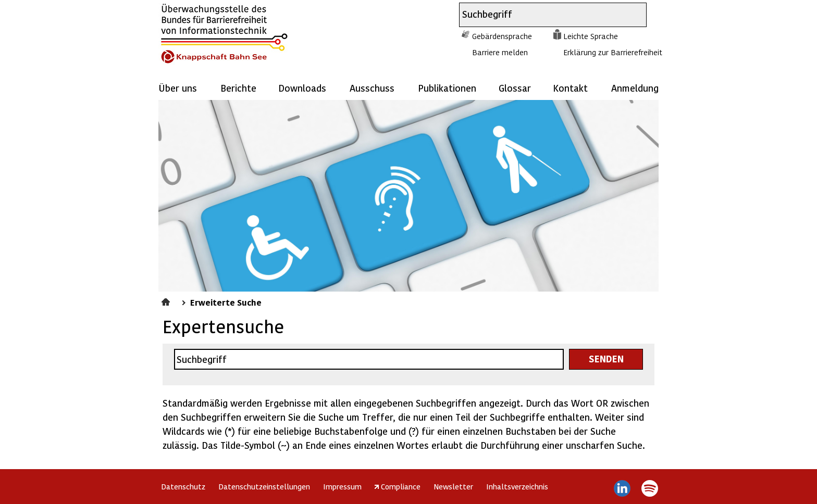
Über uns (178, 88)
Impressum (342, 486)
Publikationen (447, 88)
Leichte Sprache (591, 36)
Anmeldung (635, 88)
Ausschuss (372, 88)
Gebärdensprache (502, 36)
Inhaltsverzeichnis (517, 486)
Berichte (238, 88)
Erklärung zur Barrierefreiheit (613, 52)
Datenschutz (183, 486)
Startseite (167, 300)
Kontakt (570, 88)
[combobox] (543, 15)
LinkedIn (622, 488)
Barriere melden (500, 52)
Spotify (649, 488)
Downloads (302, 88)
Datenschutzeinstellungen (264, 486)
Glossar (515, 88)
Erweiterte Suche (226, 302)
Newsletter (453, 486)
